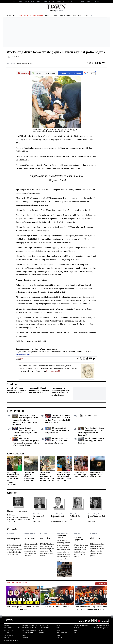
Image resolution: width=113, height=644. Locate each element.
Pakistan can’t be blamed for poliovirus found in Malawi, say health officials (61, 392)
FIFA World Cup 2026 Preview (57, 607)
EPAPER (15, 1)
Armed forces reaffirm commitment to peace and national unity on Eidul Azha (47, 477)
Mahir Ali (73, 520)
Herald (45, 1)
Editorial (13, 529)
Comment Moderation (11, 641)
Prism (75, 15)
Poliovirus (19, 358)
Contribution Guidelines (12, 628)
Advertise (66, 1)
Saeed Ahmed (37, 522)
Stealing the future (92, 415)
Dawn (58, 625)
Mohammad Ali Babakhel (59, 522)
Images (39, 1)
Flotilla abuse (95, 538)
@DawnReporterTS (53, 371)
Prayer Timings (44, 625)
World (80, 15)
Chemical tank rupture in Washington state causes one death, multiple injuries (30, 477)
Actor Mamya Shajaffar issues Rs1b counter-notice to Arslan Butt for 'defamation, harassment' (13, 478)
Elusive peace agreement (18, 511)
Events (73, 1)
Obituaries (97, 1)
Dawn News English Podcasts (18, 583)
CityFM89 (59, 1)
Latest (15, 15)
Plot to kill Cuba (76, 516)
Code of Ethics (9, 630)
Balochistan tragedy (61, 536)
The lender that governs (38, 517)
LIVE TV (21, 1)
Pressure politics (13, 539)
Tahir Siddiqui (11, 64)
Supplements (81, 1)
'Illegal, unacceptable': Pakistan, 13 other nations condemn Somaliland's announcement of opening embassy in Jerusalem (25, 420)
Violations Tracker (25, 15)
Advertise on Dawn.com (29, 630)
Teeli (75, 633)
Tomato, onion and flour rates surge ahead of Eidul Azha (81, 475)
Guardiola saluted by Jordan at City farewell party (97, 475)
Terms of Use (9, 635)
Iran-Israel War (38, 15)
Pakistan (47, 15)
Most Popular (16, 411)
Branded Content (27, 633)
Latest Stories (16, 453)
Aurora (52, 1)
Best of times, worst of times (97, 517)
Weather (42, 630)
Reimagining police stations (58, 517)
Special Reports (62, 633)
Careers (90, 1)
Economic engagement (78, 539)
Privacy (7, 638)
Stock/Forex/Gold (45, 628)
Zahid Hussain (11, 515)
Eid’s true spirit (29, 538)
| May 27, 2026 (56, 11)
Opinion (55, 15)
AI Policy (7, 633)
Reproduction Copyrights (30, 628)
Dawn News (60, 638)
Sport (86, 15)
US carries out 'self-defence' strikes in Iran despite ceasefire (57, 430)
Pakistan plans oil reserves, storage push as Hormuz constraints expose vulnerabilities (64, 477)
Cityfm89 (76, 628)
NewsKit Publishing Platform (101, 628)
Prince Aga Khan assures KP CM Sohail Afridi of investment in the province (58, 441)
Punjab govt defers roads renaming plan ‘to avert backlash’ (91, 441)
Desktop (42, 633)
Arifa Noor (91, 522)
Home (9, 15)
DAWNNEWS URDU (30, 1)
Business (62, 15)
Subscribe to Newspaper (29, 625)
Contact (7, 625)
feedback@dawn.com (24, 354)
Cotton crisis (45, 538)
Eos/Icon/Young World (81, 625)
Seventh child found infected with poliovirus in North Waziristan (17, 390)
